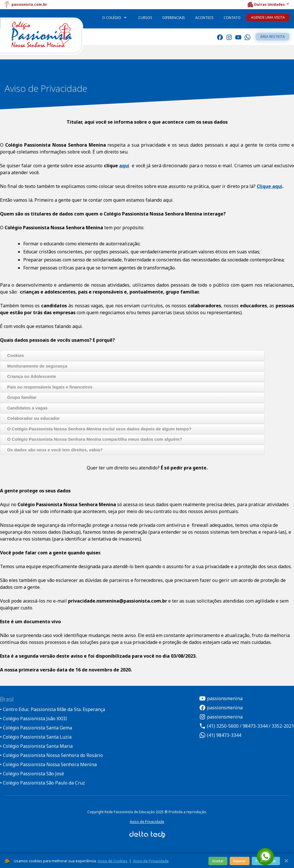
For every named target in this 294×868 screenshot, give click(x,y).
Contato (232, 18)
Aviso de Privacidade (147, 822)
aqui (124, 166)
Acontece (204, 18)
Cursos (145, 18)
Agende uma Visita (268, 17)
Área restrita (272, 37)
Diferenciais (174, 18)
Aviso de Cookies (113, 861)
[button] (268, 5)
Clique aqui (269, 186)
